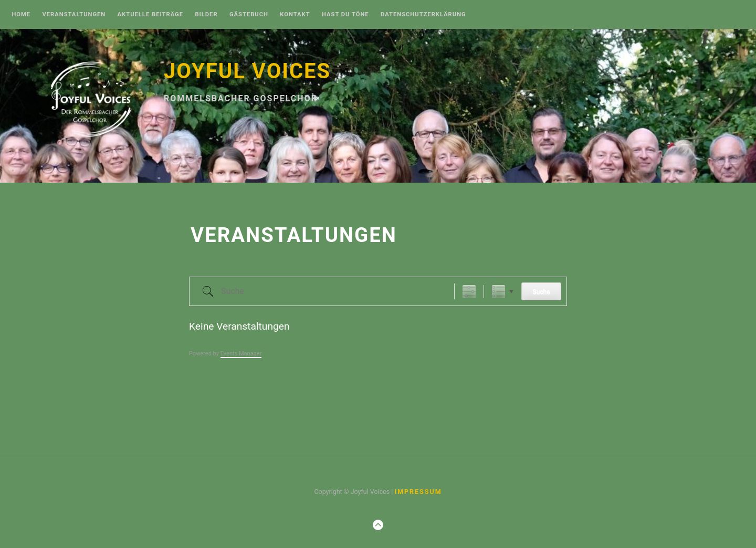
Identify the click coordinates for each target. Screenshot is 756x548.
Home (21, 15)
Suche (541, 292)
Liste (498, 292)
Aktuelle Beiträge (150, 15)
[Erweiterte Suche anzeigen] (469, 292)
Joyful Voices (247, 71)
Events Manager (241, 354)
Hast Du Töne (345, 15)
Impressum (418, 492)
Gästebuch (249, 15)
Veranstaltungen (74, 15)
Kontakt (295, 15)
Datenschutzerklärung (423, 15)
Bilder (206, 15)
